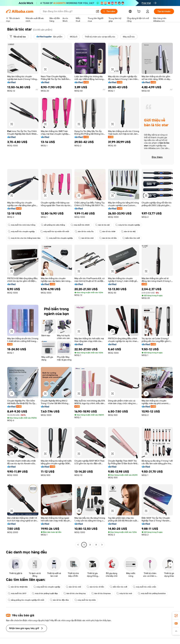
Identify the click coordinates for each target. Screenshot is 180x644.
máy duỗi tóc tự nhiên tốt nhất (55, 232)
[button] (97, 11)
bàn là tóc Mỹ (128, 232)
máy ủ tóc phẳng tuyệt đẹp (45, 593)
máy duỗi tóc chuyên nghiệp (21, 232)
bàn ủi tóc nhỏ (86, 238)
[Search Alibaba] (68, 11)
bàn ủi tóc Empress (101, 593)
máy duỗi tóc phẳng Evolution (152, 593)
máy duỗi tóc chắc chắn (145, 587)
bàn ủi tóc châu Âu (84, 232)
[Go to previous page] (78, 545)
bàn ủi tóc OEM (107, 232)
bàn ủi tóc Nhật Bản (18, 587)
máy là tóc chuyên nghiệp (128, 225)
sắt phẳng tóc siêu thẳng (53, 225)
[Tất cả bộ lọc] (18, 37)
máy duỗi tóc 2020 (80, 225)
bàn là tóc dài (102, 225)
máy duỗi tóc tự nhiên (85, 600)
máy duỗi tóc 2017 (17, 593)
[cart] (139, 12)
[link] (176, 616)
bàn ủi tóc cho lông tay (75, 593)
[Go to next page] (102, 545)
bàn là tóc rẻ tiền (108, 238)
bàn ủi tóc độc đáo (59, 600)
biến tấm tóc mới (131, 238)
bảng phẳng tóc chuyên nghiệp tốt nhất (26, 600)
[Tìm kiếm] (109, 11)
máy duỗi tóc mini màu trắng (22, 225)
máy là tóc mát (124, 593)
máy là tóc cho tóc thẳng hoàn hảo (24, 238)
